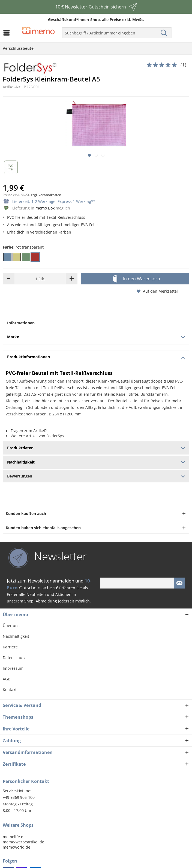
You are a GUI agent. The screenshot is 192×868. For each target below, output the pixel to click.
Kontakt (10, 690)
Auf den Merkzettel (157, 291)
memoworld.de (16, 847)
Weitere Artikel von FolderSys (35, 436)
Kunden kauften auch (26, 513)
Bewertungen (96, 476)
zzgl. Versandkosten (46, 195)
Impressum (13, 668)
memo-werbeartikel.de (23, 842)
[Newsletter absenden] (179, 583)
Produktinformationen (96, 357)
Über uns (11, 626)
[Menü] (8, 33)
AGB (7, 679)
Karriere (10, 647)
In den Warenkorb (136, 279)
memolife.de (14, 837)
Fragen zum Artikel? (26, 431)
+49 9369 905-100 (19, 797)
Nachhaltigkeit (16, 636)
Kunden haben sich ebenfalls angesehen (43, 528)
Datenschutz (14, 658)
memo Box (45, 208)
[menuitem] (8, 33)
